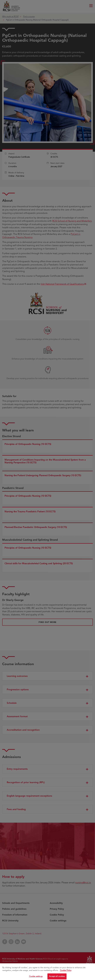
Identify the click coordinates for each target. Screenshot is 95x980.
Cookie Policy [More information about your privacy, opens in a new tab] (66, 975)
